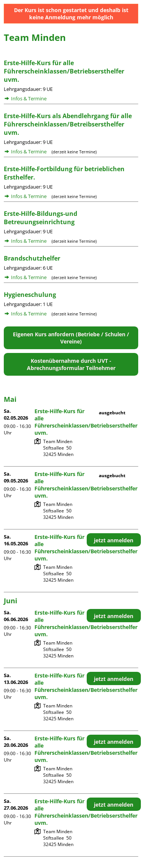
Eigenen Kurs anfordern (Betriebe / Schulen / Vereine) (71, 338)
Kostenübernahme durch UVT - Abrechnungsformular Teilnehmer (71, 364)
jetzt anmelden (114, 540)
